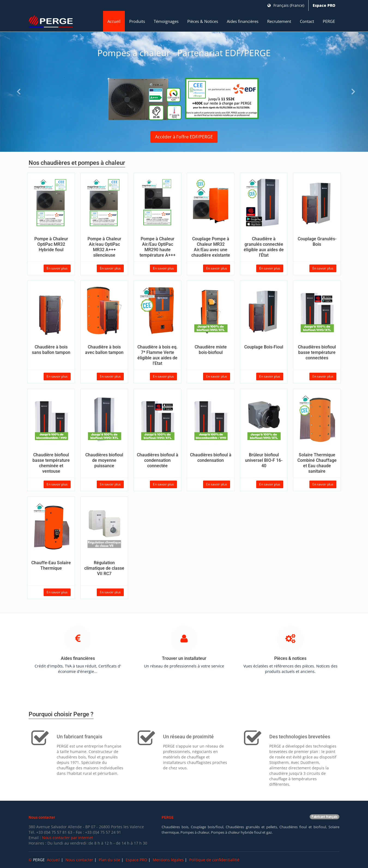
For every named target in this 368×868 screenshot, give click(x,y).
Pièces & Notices (203, 21)
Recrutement (279, 21)
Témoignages (166, 21)
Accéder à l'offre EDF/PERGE (184, 137)
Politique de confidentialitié (214, 860)
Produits (137, 21)
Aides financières (243, 21)
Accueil (114, 21)
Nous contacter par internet (67, 838)
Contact (307, 21)
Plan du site (109, 860)
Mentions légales (168, 860)
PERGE (329, 21)
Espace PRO (324, 5)
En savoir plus (57, 268)
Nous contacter (79, 860)
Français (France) (286, 5)
